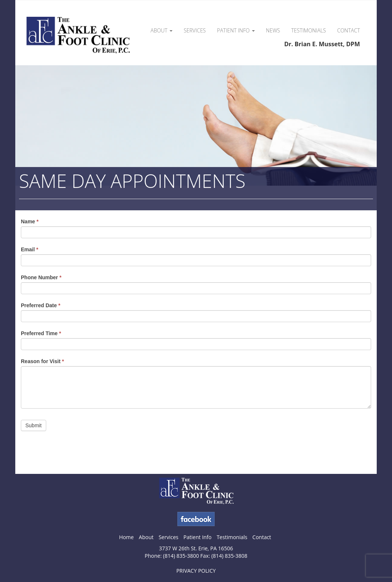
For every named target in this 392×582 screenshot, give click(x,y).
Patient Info (236, 30)
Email (30, 249)
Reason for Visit (42, 361)
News (273, 30)
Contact (349, 30)
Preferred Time (41, 333)
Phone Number (41, 277)
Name (30, 221)
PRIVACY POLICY (196, 571)
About (162, 30)
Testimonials (309, 30)
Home (126, 537)
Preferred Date (41, 305)
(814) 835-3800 (181, 556)
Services (195, 30)
